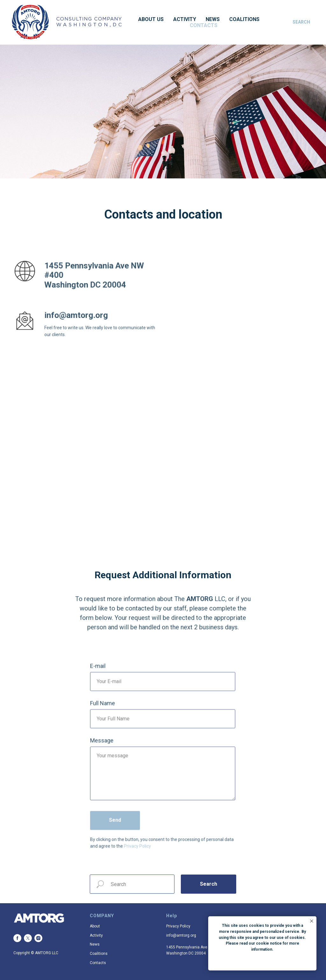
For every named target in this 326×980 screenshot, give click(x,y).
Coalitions (244, 19)
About (95, 926)
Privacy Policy (178, 926)
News (213, 19)
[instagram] (38, 938)
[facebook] (17, 938)
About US (151, 19)
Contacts (204, 25)
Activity (185, 19)
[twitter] (28, 938)
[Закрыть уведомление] (312, 921)
